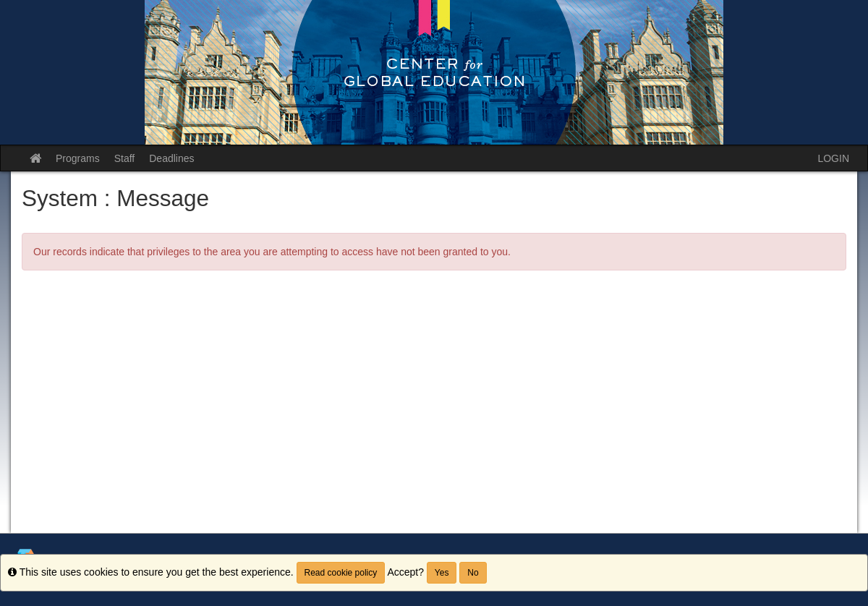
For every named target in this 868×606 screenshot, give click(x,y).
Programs (78, 158)
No (473, 573)
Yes (442, 573)
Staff (125, 158)
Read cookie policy (341, 573)
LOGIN (833, 158)
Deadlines (171, 158)
